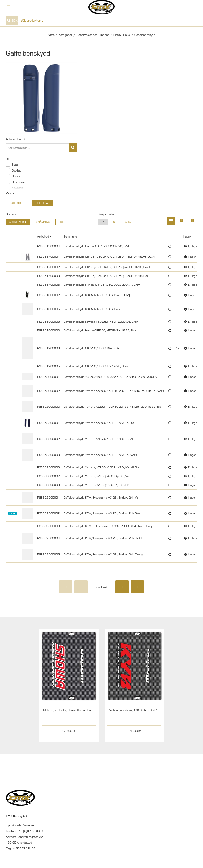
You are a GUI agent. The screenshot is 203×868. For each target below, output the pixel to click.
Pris (61, 222)
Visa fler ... (12, 193)
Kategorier (65, 35)
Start (51, 35)
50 (115, 222)
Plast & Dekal (122, 35)
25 (103, 222)
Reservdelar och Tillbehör (93, 35)
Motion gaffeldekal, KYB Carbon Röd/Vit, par (137, 710)
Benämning (42, 222)
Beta (15, 164)
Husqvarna (18, 182)
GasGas (16, 170)
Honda (16, 176)
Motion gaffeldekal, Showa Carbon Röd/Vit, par (73, 710)
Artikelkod (43, 236)
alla (128, 222)
